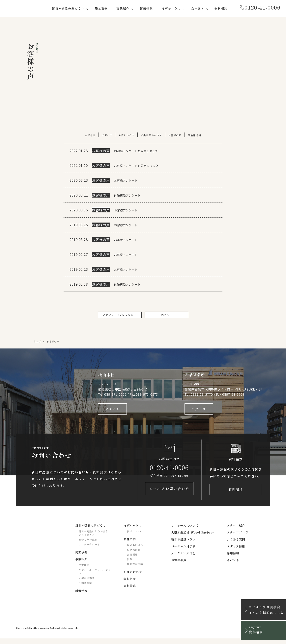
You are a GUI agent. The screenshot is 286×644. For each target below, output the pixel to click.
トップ (37, 343)
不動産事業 (85, 588)
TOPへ (166, 316)
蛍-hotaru (134, 537)
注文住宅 (84, 570)
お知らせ (90, 136)
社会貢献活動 (135, 569)
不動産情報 (195, 136)
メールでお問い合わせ (169, 494)
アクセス (112, 412)
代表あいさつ (135, 550)
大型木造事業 (87, 583)
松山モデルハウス (151, 136)
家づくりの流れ (88, 545)
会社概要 (132, 560)
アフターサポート (89, 550)
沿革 (130, 565)
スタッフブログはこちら (120, 316)
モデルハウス (126, 136)
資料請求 (236, 494)
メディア (107, 136)
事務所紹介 (134, 555)
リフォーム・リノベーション (95, 577)
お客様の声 (175, 136)
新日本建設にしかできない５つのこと (94, 538)
